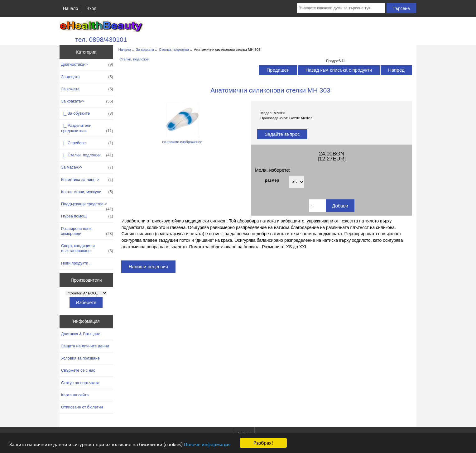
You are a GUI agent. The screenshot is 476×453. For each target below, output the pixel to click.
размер (272, 180)
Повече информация (207, 444)
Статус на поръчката (80, 383)
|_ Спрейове (87, 143)
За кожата (87, 89)
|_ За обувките (87, 113)
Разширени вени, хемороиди (87, 231)
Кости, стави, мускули (87, 192)
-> (87, 101)
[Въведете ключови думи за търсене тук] (341, 8)
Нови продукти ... (77, 263)
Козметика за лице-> (87, 180)
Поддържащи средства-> (87, 206)
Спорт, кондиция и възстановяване (87, 248)
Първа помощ (87, 216)
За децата (87, 77)
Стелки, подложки (174, 49)
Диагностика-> (87, 64)
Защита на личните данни (85, 346)
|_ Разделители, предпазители (87, 128)
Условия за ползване (80, 358)
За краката (145, 49)
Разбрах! (263, 443)
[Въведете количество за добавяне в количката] (317, 206)
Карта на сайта (75, 395)
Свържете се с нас (78, 370)
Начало (70, 8)
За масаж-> (87, 167)
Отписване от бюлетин (82, 407)
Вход (91, 8)
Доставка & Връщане (81, 334)
